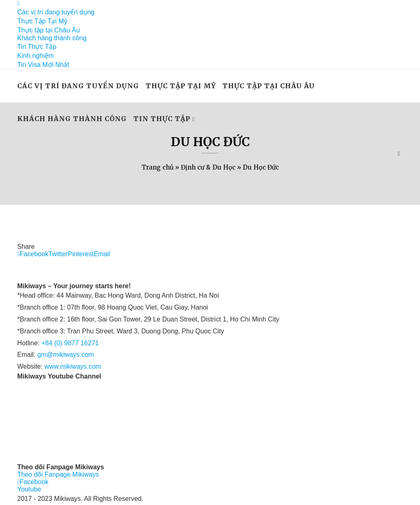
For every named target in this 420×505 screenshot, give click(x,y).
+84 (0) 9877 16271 (70, 343)
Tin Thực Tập (37, 47)
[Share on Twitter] (58, 254)
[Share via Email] (102, 254)
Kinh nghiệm (35, 56)
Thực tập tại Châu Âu (49, 30)
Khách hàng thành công (52, 38)
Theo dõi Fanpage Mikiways (58, 474)
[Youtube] (29, 489)
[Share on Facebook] (33, 254)
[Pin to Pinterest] (81, 254)
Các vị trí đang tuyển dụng (56, 12)
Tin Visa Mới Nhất (43, 65)
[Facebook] (18, 3)
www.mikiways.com (73, 366)
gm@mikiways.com (66, 355)
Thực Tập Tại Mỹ (42, 21)
